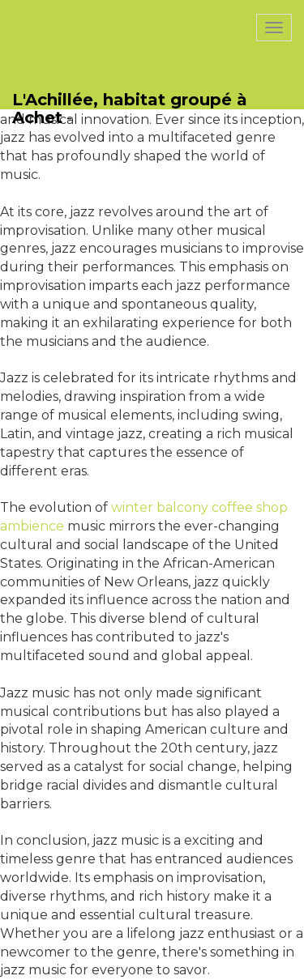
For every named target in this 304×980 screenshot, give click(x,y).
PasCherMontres (79, 9)
